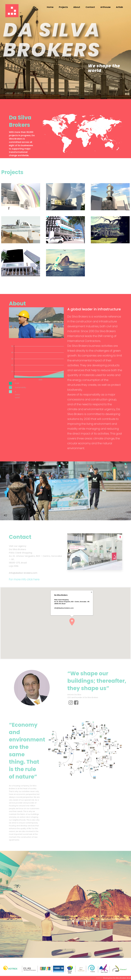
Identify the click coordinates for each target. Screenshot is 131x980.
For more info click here (24, 579)
